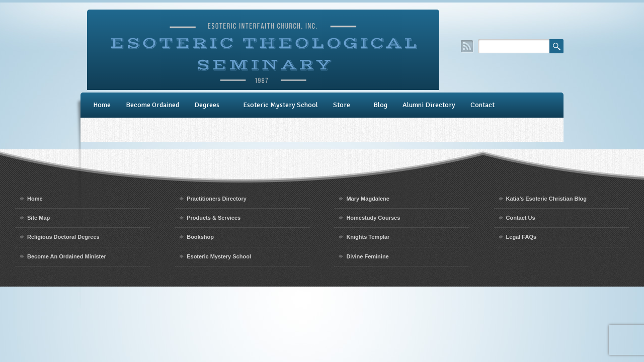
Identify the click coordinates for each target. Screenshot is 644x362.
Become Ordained (152, 105)
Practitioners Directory (217, 199)
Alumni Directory (429, 105)
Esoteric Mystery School (280, 105)
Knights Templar (368, 237)
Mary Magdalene (368, 199)
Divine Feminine (367, 256)
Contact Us (521, 218)
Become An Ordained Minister (67, 256)
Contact (482, 105)
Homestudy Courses (373, 218)
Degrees (207, 105)
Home (102, 105)
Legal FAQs (521, 237)
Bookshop (200, 237)
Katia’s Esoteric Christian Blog (546, 199)
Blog (380, 105)
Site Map (38, 218)
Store (342, 105)
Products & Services (214, 218)
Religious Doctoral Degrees (63, 237)
